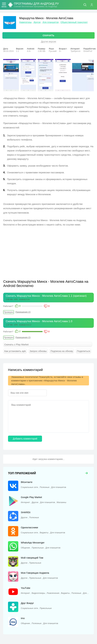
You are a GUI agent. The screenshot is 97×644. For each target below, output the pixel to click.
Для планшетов (51, 22)
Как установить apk (15, 351)
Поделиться (83, 351)
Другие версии (48, 42)
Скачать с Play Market (16, 344)
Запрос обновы (38, 351)
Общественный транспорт (74, 22)
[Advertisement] (30, 252)
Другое (37, 22)
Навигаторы (25, 22)
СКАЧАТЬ (48, 35)
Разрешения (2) (23, 312)
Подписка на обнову (62, 351)
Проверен (9, 312)
